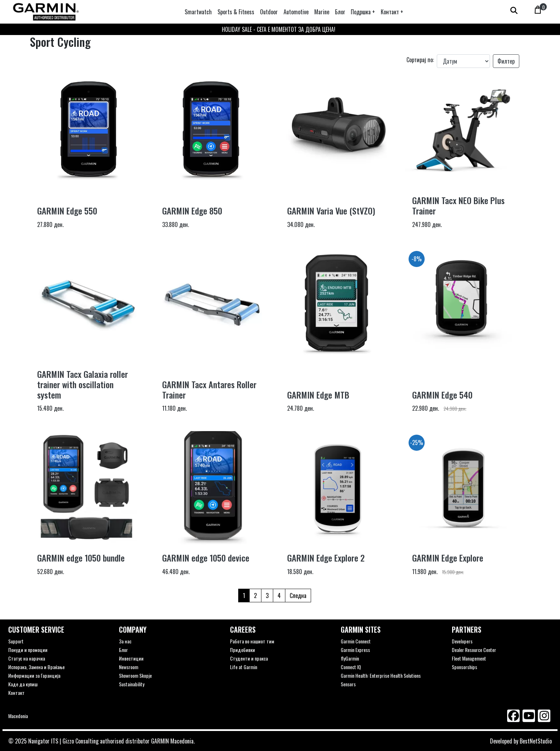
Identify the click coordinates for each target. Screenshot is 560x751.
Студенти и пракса (249, 658)
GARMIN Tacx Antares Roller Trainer (209, 389)
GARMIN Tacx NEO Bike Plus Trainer (458, 205)
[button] (363, 12)
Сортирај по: (420, 60)
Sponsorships (464, 667)
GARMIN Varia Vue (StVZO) (331, 211)
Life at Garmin (244, 667)
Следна (298, 596)
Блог (123, 650)
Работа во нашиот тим (252, 641)
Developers (462, 641)
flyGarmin (350, 658)
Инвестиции (131, 658)
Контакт (16, 693)
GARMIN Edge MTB (318, 395)
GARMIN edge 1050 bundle (81, 558)
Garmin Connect (356, 641)
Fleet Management (469, 658)
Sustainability (132, 684)
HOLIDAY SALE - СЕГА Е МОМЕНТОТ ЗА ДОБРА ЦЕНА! (279, 29)
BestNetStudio (536, 741)
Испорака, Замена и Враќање (36, 667)
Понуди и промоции (28, 650)
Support (16, 641)
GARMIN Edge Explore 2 (326, 558)
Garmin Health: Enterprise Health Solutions (381, 675)
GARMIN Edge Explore (448, 558)
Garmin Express (355, 650)
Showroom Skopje (135, 675)
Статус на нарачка (27, 658)
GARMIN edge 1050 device (206, 558)
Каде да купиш (23, 684)
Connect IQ (351, 667)
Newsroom (129, 667)
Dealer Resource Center (474, 650)
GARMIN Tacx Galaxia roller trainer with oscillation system (82, 384)
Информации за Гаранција (34, 675)
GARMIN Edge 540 (442, 395)
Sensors (348, 684)
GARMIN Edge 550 (67, 211)
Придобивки (242, 650)
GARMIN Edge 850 (192, 211)
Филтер (506, 61)
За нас (125, 641)
